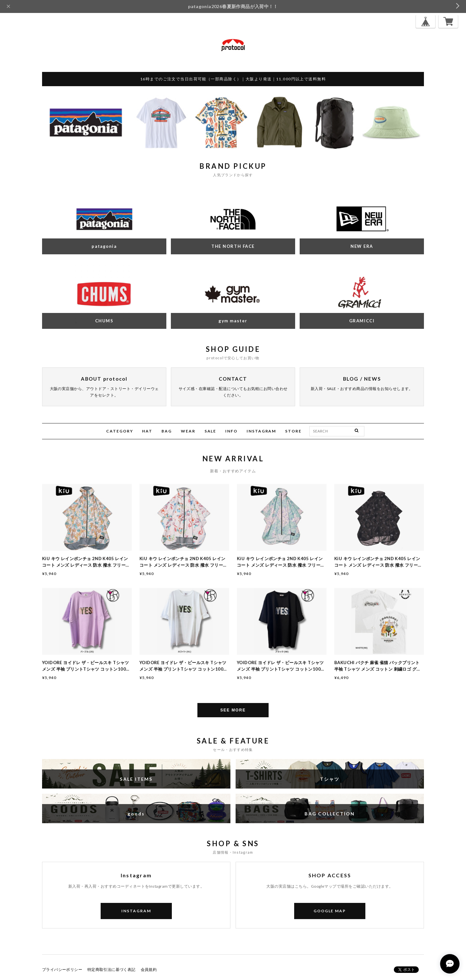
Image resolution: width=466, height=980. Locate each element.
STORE (293, 431)
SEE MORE (233, 710)
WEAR (188, 431)
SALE (211, 431)
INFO (231, 431)
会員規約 (149, 969)
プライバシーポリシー (62, 969)
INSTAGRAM (261, 431)
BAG (167, 431)
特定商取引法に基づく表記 (111, 969)
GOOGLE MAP (330, 911)
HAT (147, 431)
